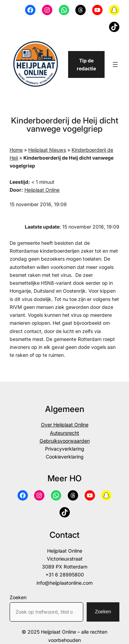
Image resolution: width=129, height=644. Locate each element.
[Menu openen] (115, 64)
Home (16, 150)
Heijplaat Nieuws (47, 150)
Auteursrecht (64, 433)
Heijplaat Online (42, 190)
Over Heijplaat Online (65, 425)
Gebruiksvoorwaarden (65, 441)
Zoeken (18, 597)
